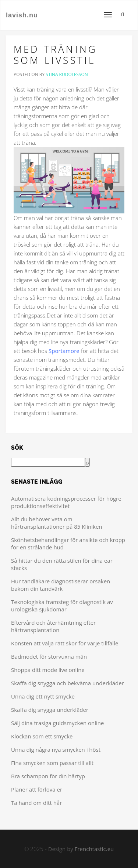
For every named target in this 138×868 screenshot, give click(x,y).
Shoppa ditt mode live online (48, 670)
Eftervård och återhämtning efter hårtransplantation (53, 626)
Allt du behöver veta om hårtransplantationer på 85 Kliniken (57, 523)
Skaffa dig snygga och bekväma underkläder (68, 683)
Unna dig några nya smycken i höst (56, 749)
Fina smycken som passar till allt (52, 763)
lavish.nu (22, 15)
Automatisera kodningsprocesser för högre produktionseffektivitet (66, 502)
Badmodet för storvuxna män (49, 656)
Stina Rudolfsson (67, 74)
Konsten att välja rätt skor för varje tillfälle (65, 643)
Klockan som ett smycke (42, 736)
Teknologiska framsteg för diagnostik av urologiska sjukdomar (62, 605)
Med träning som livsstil (55, 55)
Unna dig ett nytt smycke (43, 696)
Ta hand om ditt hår (36, 803)
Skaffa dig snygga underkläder (50, 710)
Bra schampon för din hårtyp (48, 776)
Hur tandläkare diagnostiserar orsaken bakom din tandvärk (61, 585)
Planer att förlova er (37, 789)
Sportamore (64, 351)
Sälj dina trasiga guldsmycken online (57, 723)
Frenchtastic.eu (94, 849)
